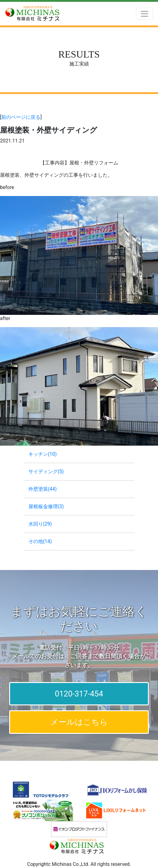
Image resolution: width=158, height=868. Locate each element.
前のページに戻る (21, 117)
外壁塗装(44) (43, 489)
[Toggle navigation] (145, 14)
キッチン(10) (43, 454)
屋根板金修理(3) (46, 506)
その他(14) (40, 541)
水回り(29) (40, 524)
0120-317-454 (79, 694)
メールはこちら (79, 722)
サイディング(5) (46, 472)
